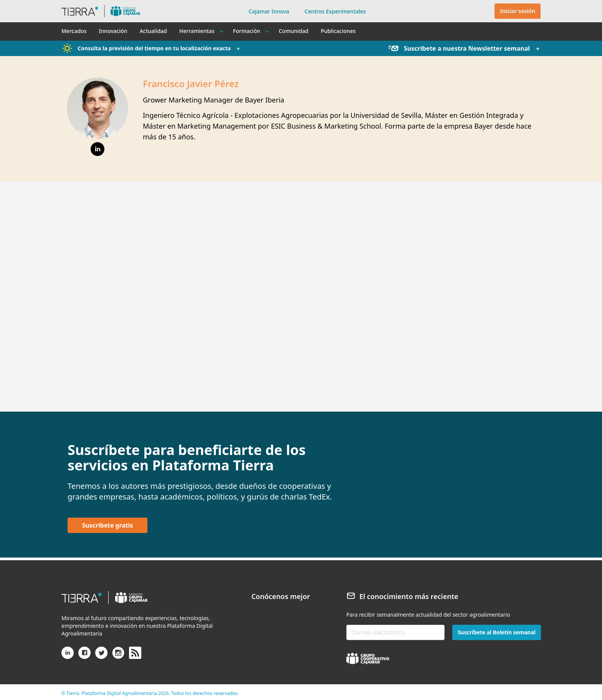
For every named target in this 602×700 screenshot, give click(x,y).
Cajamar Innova (269, 11)
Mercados (74, 31)
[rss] (135, 653)
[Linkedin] (68, 656)
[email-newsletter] (395, 632)
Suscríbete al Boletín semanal (497, 632)
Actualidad (153, 31)
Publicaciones (338, 31)
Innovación (113, 31)
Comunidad (294, 31)
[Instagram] (118, 656)
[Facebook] (84, 656)
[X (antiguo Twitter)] (101, 656)
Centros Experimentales (335, 11)
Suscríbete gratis (107, 525)
